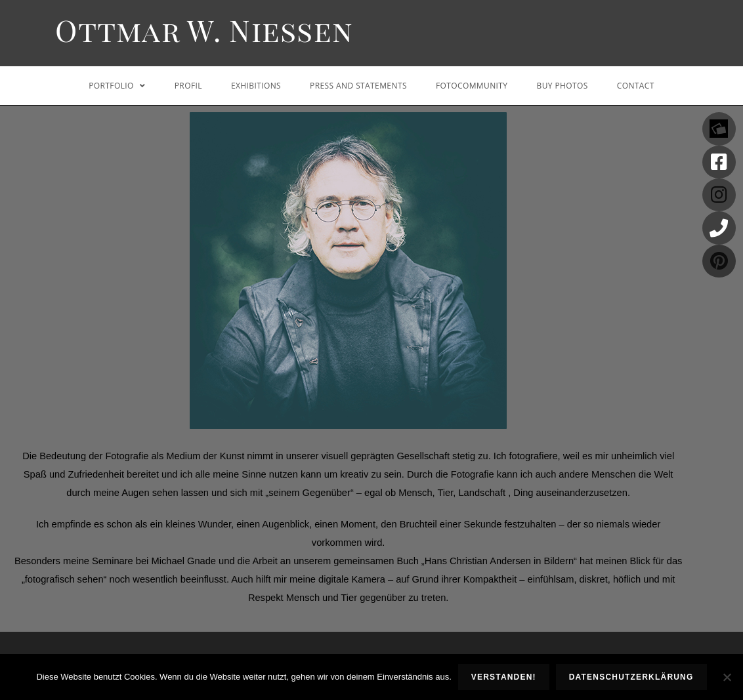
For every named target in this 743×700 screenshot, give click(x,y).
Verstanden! (504, 677)
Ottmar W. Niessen (204, 30)
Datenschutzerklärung (631, 677)
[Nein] (727, 677)
